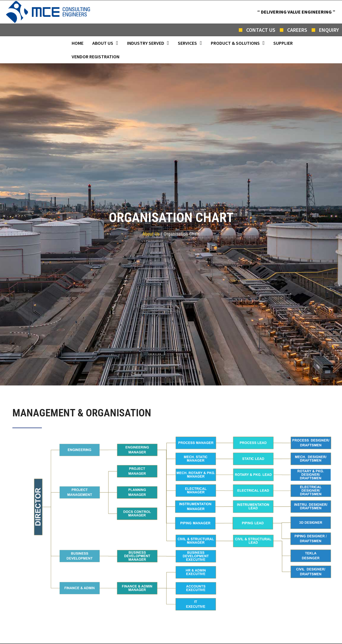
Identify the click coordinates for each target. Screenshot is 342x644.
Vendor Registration (96, 57)
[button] (105, 43)
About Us (105, 43)
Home (78, 43)
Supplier (283, 43)
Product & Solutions (238, 43)
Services (190, 43)
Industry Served (148, 43)
